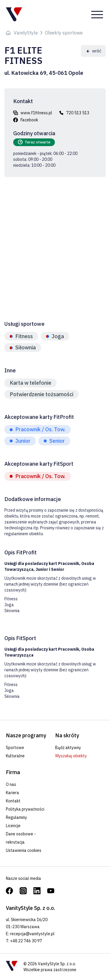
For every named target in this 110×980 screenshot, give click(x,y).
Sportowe (15, 748)
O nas (11, 784)
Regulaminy (16, 817)
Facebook (29, 120)
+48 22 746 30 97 (26, 941)
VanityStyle (26, 33)
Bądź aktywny (68, 748)
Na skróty (67, 735)
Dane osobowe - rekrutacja (21, 838)
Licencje (13, 826)
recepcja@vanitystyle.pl (32, 934)
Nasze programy (26, 735)
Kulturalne (15, 756)
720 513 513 (78, 113)
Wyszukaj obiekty (71, 756)
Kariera (12, 793)
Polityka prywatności (25, 809)
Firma (13, 772)
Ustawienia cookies (24, 850)
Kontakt (13, 801)
